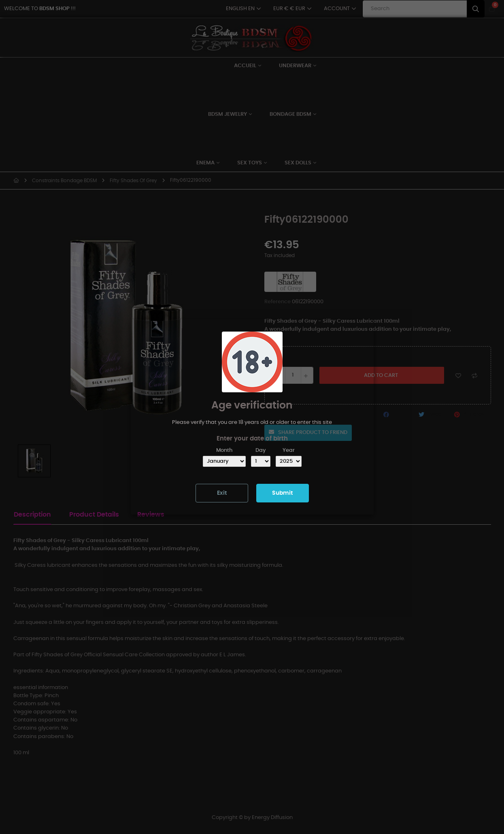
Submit (282, 493)
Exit (222, 493)
